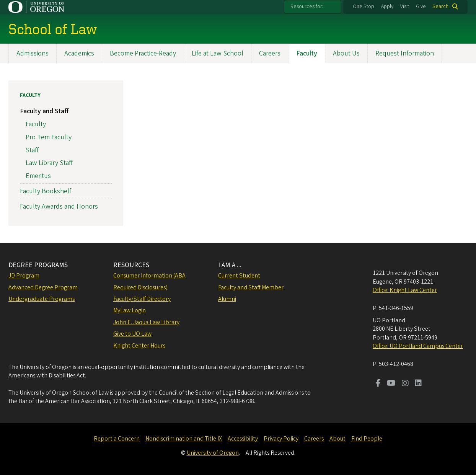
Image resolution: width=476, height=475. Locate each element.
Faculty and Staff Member (251, 287)
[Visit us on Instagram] (405, 384)
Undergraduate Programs (42, 299)
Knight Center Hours (139, 346)
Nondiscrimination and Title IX (184, 439)
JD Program (24, 276)
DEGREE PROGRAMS (38, 265)
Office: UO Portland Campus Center (418, 346)
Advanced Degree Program (43, 287)
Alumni (227, 299)
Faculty (307, 53)
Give (421, 7)
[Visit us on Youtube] (391, 384)
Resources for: (307, 7)
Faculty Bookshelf (46, 192)
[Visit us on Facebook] (378, 384)
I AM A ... (230, 265)
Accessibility (243, 439)
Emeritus (38, 176)
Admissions (33, 53)
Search (440, 7)
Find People (367, 439)
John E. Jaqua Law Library (146, 322)
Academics (79, 53)
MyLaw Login (130, 310)
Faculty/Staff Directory (142, 299)
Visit (405, 7)
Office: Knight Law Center (405, 290)
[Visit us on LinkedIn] (418, 384)
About (337, 439)
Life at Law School (218, 53)
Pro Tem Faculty (49, 137)
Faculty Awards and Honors (59, 207)
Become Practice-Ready (143, 53)
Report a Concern (117, 439)
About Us (346, 53)
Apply (387, 7)
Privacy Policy (281, 439)
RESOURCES (131, 265)
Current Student (239, 276)
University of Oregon (213, 453)
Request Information (405, 53)
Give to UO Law (132, 334)
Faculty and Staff (44, 112)
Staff (32, 150)
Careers (270, 53)
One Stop (364, 7)
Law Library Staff (49, 163)
